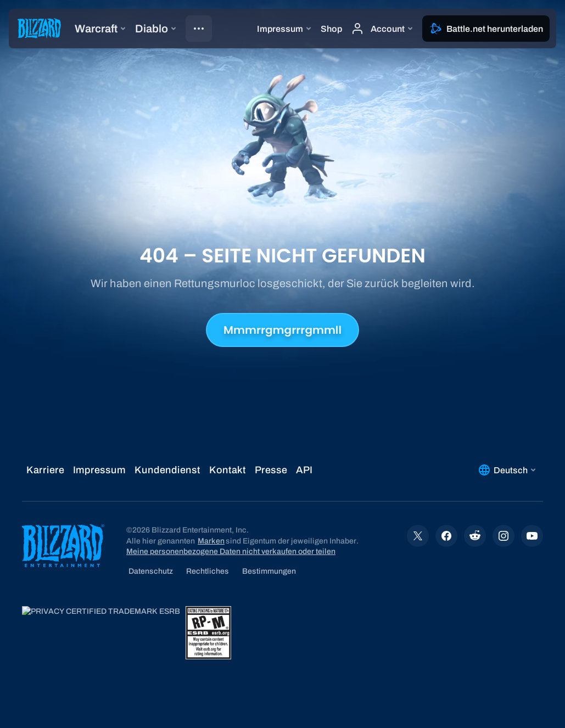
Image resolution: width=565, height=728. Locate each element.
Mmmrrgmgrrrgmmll (282, 330)
